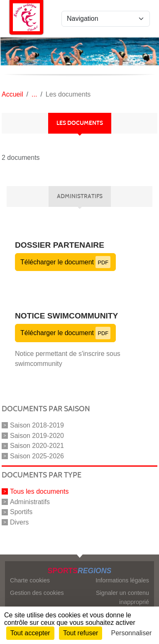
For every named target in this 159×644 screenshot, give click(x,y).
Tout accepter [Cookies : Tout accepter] (30, 633)
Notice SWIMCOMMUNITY (66, 316)
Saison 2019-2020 (37, 435)
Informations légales (122, 580)
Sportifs (21, 512)
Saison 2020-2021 (37, 446)
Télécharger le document (65, 262)
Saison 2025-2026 (37, 456)
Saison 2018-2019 (37, 425)
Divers (19, 522)
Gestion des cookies (37, 593)
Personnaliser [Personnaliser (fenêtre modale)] (132, 633)
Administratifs (30, 501)
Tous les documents (39, 491)
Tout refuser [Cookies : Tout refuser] (81, 633)
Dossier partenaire (60, 245)
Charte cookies (30, 580)
